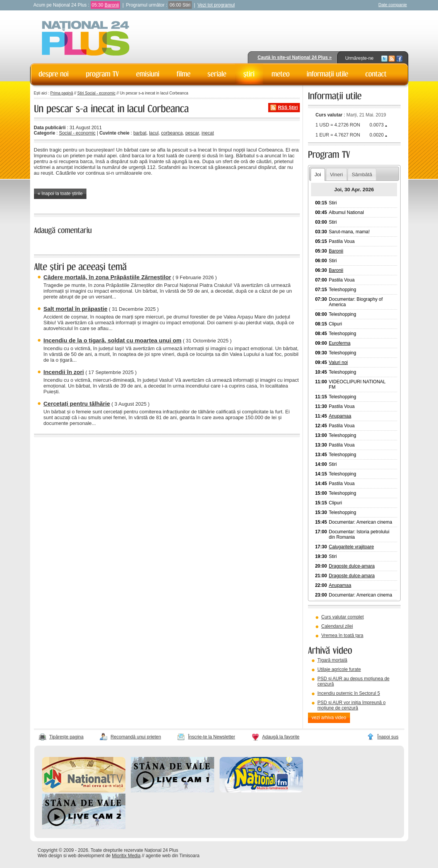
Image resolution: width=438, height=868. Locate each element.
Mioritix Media (126, 856)
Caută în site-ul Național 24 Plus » (294, 57)
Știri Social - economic (96, 93)
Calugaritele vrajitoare (351, 547)
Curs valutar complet (343, 617)
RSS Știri (288, 108)
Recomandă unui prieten (136, 737)
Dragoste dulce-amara (352, 566)
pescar (192, 133)
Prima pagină (62, 93)
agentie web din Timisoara (172, 856)
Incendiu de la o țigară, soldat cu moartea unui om (113, 340)
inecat (208, 133)
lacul (154, 133)
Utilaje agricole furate (339, 669)
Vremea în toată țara (342, 635)
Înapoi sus (388, 737)
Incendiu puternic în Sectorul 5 (349, 693)
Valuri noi (338, 362)
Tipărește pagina (67, 737)
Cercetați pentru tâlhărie (77, 404)
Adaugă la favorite (281, 737)
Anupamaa (340, 416)
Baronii (112, 5)
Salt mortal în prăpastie (76, 309)
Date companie (393, 5)
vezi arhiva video (329, 718)
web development (86, 856)
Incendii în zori (64, 372)
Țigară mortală (332, 660)
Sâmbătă (362, 174)
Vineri (336, 174)
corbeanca (172, 133)
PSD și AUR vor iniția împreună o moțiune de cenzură (352, 705)
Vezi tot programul (216, 5)
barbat (140, 133)
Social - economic (77, 133)
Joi (318, 174)
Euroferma (340, 343)
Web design (50, 856)
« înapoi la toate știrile (60, 194)
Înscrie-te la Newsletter (211, 737)
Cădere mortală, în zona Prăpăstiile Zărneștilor (107, 277)
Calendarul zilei (337, 626)
